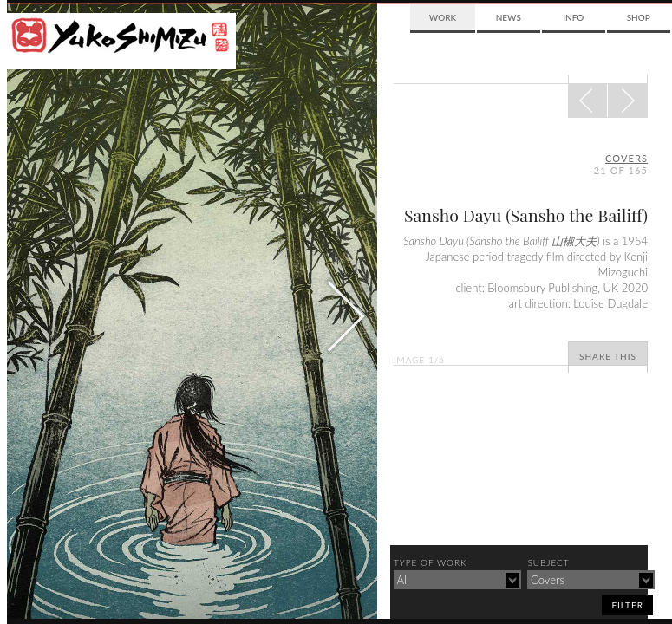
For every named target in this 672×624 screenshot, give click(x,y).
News (509, 17)
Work (443, 17)
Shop (639, 17)
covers (626, 158)
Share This (608, 356)
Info (573, 17)
